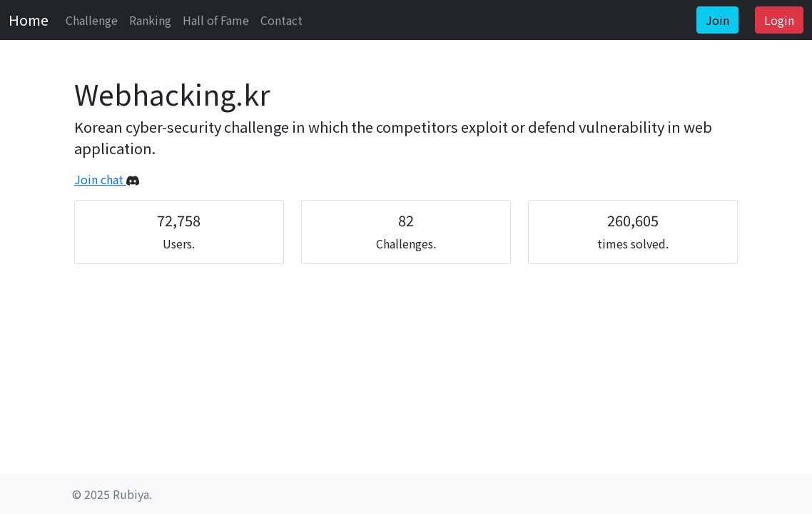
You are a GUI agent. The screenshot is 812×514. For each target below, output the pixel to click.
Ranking (150, 20)
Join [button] (717, 20)
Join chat (107, 179)
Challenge (92, 20)
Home (29, 20)
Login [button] (779, 20)
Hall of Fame (216, 20)
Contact (281, 20)
